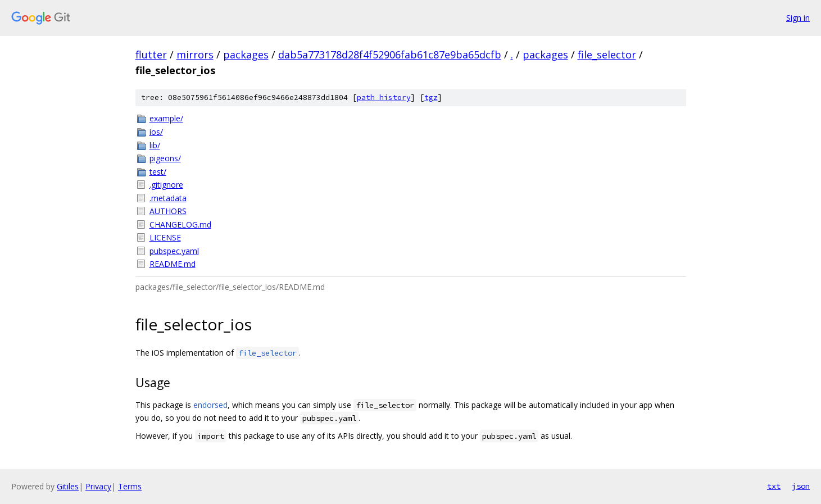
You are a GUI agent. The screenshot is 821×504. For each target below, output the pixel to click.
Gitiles (68, 486)
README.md (173, 264)
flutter (151, 55)
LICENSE (165, 237)
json (801, 486)
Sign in (798, 18)
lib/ (155, 145)
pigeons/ (165, 158)
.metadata (168, 198)
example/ (166, 118)
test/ (158, 172)
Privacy (98, 486)
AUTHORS (168, 211)
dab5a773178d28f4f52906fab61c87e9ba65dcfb (390, 55)
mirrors (195, 55)
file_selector (607, 55)
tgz (431, 97)
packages (246, 55)
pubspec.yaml (174, 251)
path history (384, 97)
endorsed (210, 405)
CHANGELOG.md (180, 224)
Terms (130, 486)
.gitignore (166, 185)
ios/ (156, 132)
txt (774, 486)
